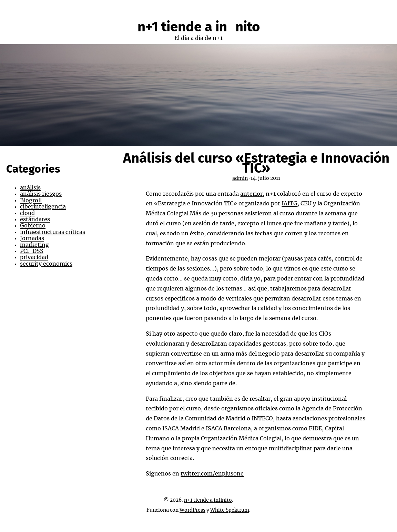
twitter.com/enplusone (212, 474)
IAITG (289, 204)
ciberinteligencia (43, 207)
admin (240, 178)
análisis (30, 188)
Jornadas (32, 238)
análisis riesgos (41, 194)
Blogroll (31, 201)
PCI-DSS (32, 251)
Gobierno (33, 226)
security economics (46, 264)
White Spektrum (230, 510)
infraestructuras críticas (53, 232)
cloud (27, 213)
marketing (34, 245)
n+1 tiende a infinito (199, 27)
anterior (251, 194)
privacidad (34, 257)
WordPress (192, 510)
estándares (35, 219)
